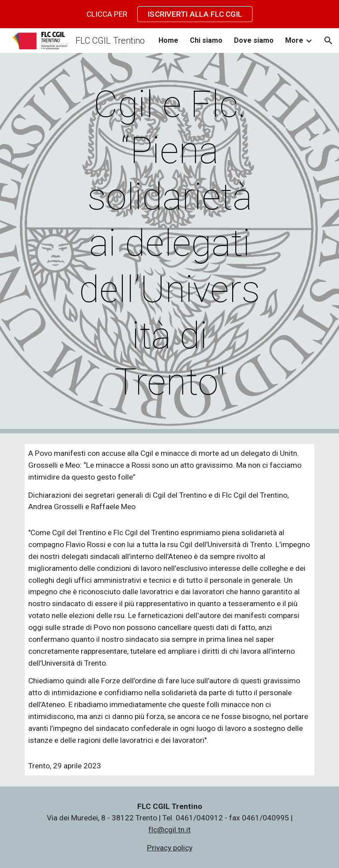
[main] (169, 243)
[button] (328, 41)
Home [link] (168, 40)
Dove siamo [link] (254, 40)
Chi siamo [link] (206, 40)
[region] (169, 14)
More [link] (294, 40)
